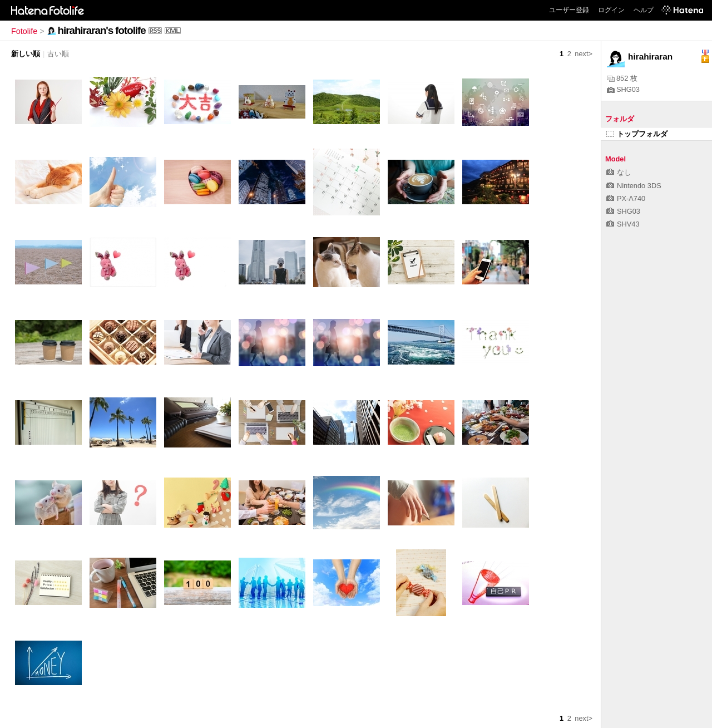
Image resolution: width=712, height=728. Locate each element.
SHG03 (623, 89)
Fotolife (24, 31)
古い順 (58, 54)
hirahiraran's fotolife (102, 30)
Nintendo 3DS (634, 186)
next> (584, 54)
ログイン (611, 10)
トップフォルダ (637, 134)
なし (619, 172)
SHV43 (623, 224)
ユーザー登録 (569, 10)
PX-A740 (626, 198)
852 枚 (622, 78)
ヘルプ (644, 10)
